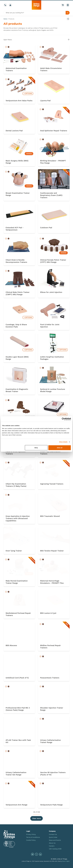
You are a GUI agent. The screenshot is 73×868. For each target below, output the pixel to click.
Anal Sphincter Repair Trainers (54, 131)
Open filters (37, 40)
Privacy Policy (31, 834)
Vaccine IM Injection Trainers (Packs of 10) (53, 774)
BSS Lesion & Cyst (48, 613)
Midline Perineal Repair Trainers (50, 647)
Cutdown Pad (46, 228)
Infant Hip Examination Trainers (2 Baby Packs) (16, 485)
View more (36, 818)
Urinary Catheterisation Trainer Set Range (16, 774)
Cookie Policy (31, 840)
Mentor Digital (66, 861)
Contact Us (53, 834)
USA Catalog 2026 (55, 849)
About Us (52, 843)
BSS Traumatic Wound (50, 516)
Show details (63, 442)
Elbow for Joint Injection (51, 292)
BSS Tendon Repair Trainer (52, 551)
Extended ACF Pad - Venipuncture (15, 229)
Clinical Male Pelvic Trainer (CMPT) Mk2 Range (18, 293)
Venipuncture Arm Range (17, 805)
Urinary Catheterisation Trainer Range (50, 741)
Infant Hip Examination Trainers (50, 453)
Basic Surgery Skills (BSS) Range (17, 162)
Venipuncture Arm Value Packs (19, 101)
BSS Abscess (11, 645)
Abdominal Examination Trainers (16, 69)
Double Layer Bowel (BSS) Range (17, 358)
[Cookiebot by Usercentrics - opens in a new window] (63, 419)
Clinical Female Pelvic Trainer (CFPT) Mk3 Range (53, 261)
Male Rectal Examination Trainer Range (17, 582)
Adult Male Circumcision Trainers (51, 69)
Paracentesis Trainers (50, 678)
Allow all (60, 448)
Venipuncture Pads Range (51, 805)
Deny (36, 448)
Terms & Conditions (33, 837)
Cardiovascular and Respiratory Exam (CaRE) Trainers (51, 195)
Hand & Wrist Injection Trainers (16, 453)
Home (5, 19)
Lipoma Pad (45, 101)
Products (11, 19)
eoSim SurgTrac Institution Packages (52, 358)
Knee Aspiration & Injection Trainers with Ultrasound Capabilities (18, 518)
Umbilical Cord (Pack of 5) (17, 678)
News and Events (55, 840)
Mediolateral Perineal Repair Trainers (18, 614)
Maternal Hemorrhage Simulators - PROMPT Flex (52, 582)
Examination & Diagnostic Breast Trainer (17, 390)
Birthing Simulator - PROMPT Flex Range (53, 162)
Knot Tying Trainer (14, 551)
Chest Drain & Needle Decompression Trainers (16, 261)
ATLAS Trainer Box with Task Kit (18, 741)
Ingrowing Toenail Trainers (52, 484)
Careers (52, 846)
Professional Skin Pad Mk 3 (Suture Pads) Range (18, 709)
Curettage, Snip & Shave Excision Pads (16, 326)
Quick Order (53, 837)
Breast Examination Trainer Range (18, 194)
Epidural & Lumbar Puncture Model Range (53, 390)
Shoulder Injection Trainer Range (52, 709)
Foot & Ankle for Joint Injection (50, 326)
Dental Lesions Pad (14, 131)
